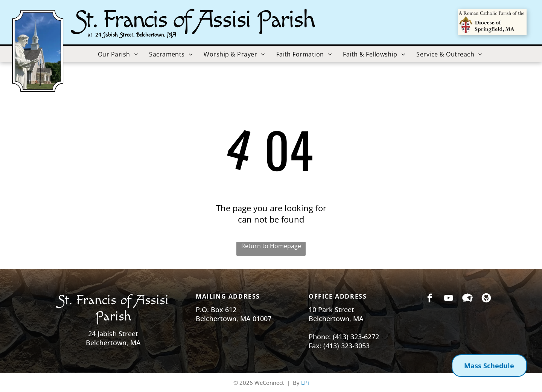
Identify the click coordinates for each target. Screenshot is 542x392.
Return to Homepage (271, 246)
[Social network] (467, 299)
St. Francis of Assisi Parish (194, 20)
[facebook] (430, 299)
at (90, 35)
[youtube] (448, 299)
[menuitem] (118, 54)
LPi (305, 383)
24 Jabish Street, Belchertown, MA (136, 35)
